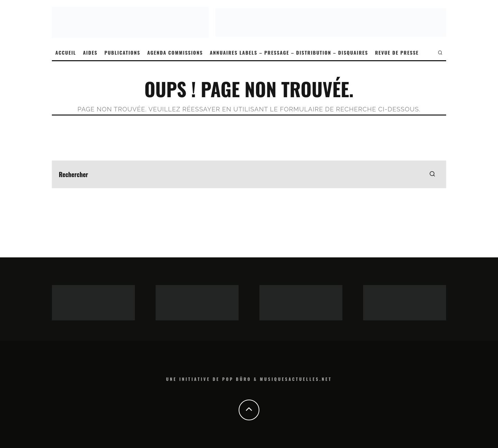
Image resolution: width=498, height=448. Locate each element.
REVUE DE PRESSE (397, 52)
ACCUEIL (66, 52)
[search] (432, 174)
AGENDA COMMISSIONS (175, 52)
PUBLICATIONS (122, 52)
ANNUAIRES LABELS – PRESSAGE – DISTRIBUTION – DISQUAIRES (289, 52)
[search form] (249, 174)
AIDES (90, 52)
